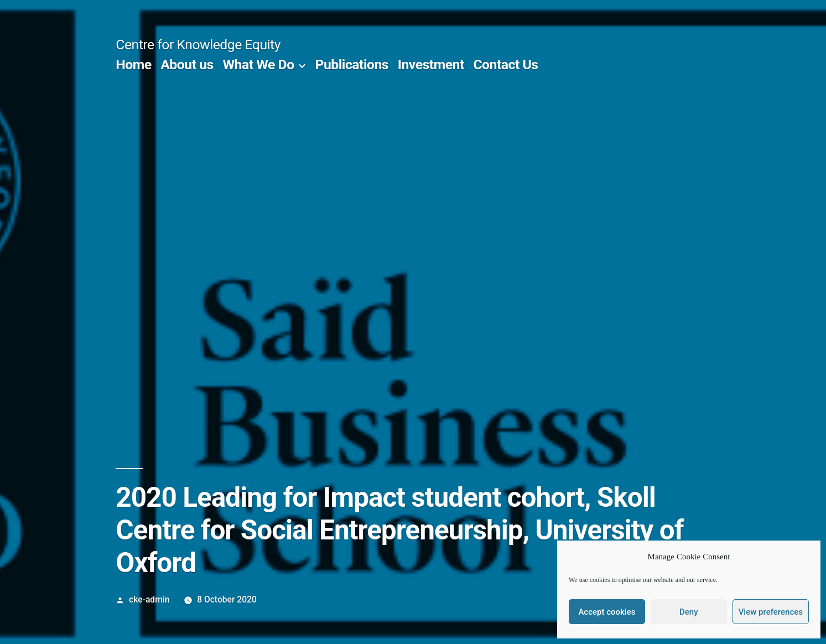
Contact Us (505, 64)
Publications (352, 64)
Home (133, 64)
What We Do (258, 64)
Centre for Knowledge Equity (198, 45)
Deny (689, 612)
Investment (431, 64)
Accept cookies (607, 612)
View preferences (771, 612)
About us (187, 64)
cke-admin (149, 599)
